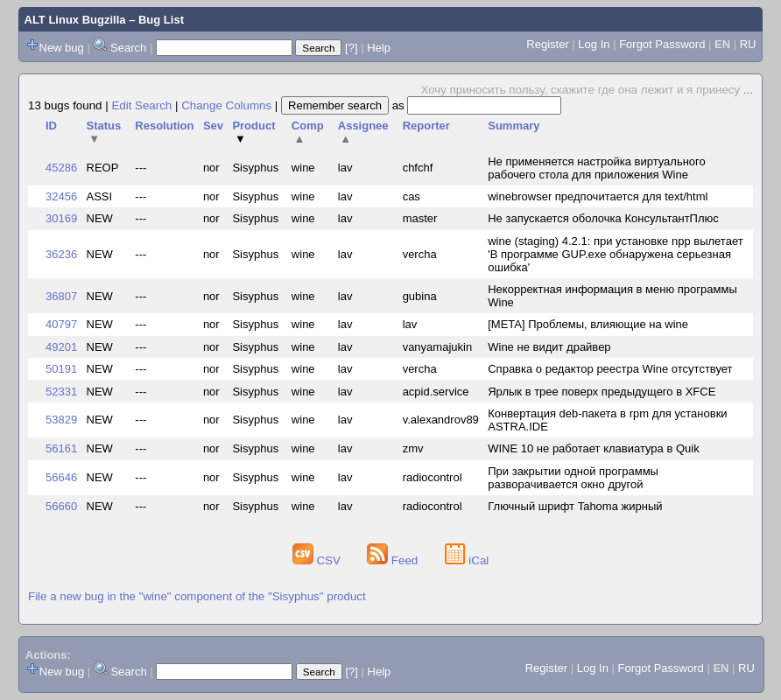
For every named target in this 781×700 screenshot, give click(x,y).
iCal (467, 560)
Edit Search (141, 105)
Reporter (426, 126)
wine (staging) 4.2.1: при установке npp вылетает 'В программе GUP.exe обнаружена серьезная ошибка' (615, 254)
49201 (61, 347)
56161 (61, 448)
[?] (351, 48)
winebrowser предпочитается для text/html (598, 196)
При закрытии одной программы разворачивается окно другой (573, 478)
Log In (594, 44)
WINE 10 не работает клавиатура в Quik (593, 448)
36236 (61, 254)
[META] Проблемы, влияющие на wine (588, 324)
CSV (318, 560)
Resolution (164, 126)
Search (128, 48)
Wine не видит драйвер (549, 347)
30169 (61, 218)
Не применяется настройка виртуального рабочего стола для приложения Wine (597, 168)
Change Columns (226, 105)
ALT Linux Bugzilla (75, 20)
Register (547, 44)
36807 (61, 296)
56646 (61, 477)
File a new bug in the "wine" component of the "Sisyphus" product (197, 596)
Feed (394, 560)
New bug (62, 48)
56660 (61, 506)
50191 (61, 369)
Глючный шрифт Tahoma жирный (575, 506)
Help (379, 48)
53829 (61, 420)
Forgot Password (662, 44)
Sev (213, 126)
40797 (61, 324)
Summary (514, 126)
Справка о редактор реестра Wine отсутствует (610, 369)
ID (51, 126)
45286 (61, 168)
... (748, 90)
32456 (61, 196)
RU (748, 44)
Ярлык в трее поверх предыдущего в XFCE (602, 392)
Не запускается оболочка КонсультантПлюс (603, 218)
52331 (61, 392)
